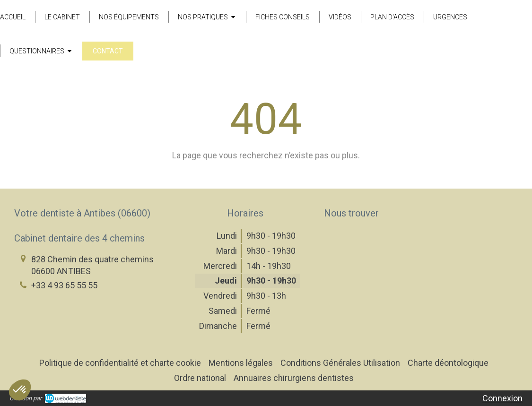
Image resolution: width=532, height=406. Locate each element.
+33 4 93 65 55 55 (64, 285)
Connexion (502, 398)
